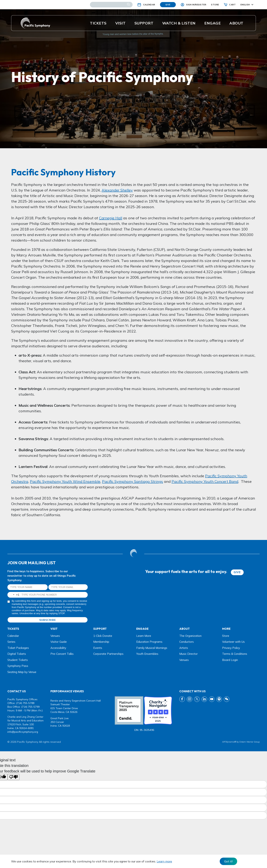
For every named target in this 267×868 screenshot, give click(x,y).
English (245, 5)
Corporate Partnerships (108, 654)
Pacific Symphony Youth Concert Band (205, 481)
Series (11, 642)
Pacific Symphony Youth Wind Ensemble (65, 481)
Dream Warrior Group (249, 742)
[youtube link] (212, 699)
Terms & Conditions (235, 654)
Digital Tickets (17, 654)
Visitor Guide (59, 642)
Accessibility (58, 648)
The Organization (190, 636)
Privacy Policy (231, 648)
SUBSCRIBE (48, 620)
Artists (184, 648)
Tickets (98, 23)
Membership (101, 642)
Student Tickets (18, 660)
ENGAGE (212, 23)
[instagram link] (189, 699)
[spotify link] (219, 699)
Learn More (144, 636)
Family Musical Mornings (152, 648)
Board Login (230, 660)
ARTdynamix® (229, 742)
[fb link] (182, 699)
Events (98, 648)
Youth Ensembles (147, 654)
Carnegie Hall (111, 218)
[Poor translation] (14, 777)
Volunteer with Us (233, 642)
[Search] (111, 5)
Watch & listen (179, 23)
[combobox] (13, 595)
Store (226, 636)
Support (144, 23)
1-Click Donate (103, 636)
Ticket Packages (18, 648)
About (236, 23)
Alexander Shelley (117, 190)
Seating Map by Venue (22, 672)
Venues (55, 636)
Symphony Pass (18, 666)
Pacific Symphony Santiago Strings (132, 481)
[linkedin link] (204, 699)
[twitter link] (197, 699)
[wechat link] (227, 699)
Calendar (13, 636)
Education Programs (149, 642)
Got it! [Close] (228, 861)
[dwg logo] (133, 554)
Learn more (164, 861)
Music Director (188, 654)
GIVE (237, 572)
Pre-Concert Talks (62, 654)
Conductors (187, 642)
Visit (121, 23)
